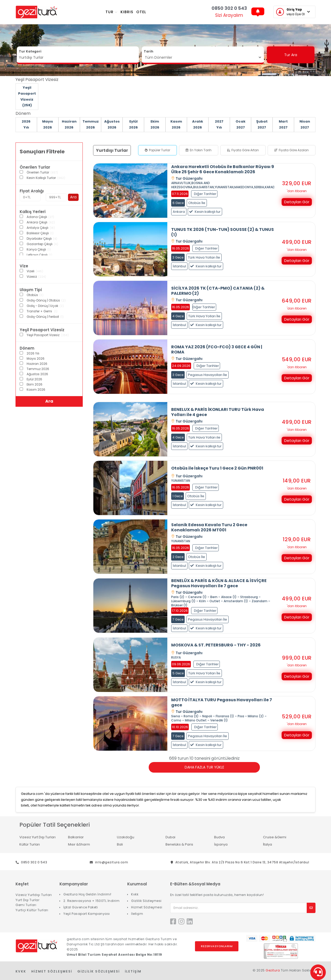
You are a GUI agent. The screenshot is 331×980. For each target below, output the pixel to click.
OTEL (141, 12)
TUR (111, 12)
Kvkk (135, 894)
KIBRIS (127, 12)
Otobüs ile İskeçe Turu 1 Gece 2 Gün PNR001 (217, 468)
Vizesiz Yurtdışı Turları (34, 895)
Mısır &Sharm (79, 844)
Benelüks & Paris (179, 844)
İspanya (221, 844)
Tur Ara (291, 55)
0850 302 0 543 (229, 8)
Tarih (149, 51)
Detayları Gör (297, 202)
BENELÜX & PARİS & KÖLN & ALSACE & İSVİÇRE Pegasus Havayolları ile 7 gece (219, 583)
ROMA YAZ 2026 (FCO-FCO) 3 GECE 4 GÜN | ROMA (217, 350)
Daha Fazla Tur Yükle (204, 767)
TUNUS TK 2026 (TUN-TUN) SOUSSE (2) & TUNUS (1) (223, 232)
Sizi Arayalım (229, 15)
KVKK (21, 971)
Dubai (170, 837)
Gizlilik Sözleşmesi (146, 901)
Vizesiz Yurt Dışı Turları (37, 837)
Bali (120, 844)
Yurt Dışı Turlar (27, 900)
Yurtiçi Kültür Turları (32, 910)
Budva (219, 837)
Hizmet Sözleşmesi (147, 907)
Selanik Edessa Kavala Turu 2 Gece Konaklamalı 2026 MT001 (209, 527)
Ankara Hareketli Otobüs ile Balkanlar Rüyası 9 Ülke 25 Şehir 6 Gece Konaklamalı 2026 (223, 169)
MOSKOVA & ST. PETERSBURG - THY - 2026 (216, 645)
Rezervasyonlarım (217, 947)
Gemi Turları (26, 905)
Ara (73, 197)
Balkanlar (76, 837)
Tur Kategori (30, 51)
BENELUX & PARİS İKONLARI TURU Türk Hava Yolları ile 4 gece (218, 412)
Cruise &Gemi (275, 837)
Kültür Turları (30, 844)
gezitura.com (78, 939)
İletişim (137, 914)
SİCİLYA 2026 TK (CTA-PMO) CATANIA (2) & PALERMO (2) (218, 291)
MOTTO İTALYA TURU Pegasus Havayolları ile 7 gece (222, 703)
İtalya (268, 844)
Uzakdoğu (126, 837)
